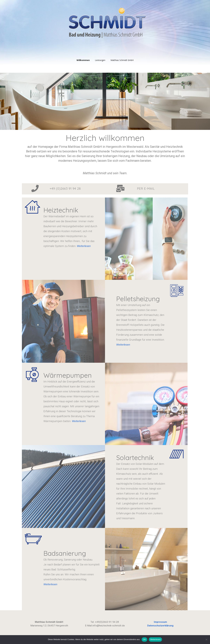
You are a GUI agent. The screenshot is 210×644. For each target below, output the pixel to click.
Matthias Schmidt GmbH (122, 60)
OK (144, 639)
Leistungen (100, 60)
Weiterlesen (123, 345)
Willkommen (83, 60)
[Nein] (206, 639)
